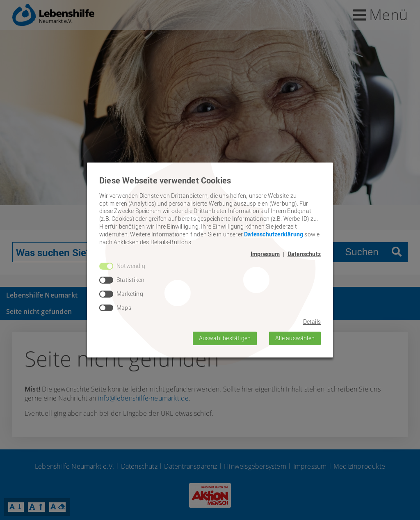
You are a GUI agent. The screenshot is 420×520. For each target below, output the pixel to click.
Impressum (265, 254)
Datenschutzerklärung (274, 234)
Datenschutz (304, 254)
